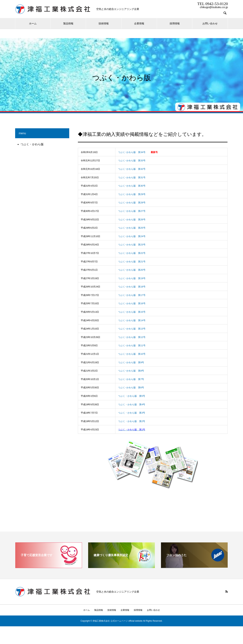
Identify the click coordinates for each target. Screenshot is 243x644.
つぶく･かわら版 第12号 (132, 337)
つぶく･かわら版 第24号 (132, 236)
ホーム (33, 23)
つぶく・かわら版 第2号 (132, 421)
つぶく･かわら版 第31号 (132, 177)
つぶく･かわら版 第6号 (131, 388)
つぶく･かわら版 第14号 (132, 320)
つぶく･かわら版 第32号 (132, 169)
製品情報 (68, 23)
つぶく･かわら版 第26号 (132, 220)
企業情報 (139, 23)
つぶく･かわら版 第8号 (131, 371)
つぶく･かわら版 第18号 (132, 287)
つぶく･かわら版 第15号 (132, 312)
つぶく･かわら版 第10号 (132, 354)
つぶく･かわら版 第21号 (132, 262)
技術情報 (104, 23)
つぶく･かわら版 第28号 (132, 203)
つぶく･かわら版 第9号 (131, 362)
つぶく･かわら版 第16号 (132, 303)
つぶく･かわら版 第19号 (132, 278)
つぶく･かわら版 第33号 (132, 161)
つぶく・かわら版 (32, 144)
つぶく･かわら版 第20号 (132, 270)
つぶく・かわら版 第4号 (132, 404)
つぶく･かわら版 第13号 (132, 329)
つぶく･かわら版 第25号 (132, 228)
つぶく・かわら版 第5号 (132, 396)
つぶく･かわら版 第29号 (132, 194)
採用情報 (175, 23)
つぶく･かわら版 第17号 (132, 295)
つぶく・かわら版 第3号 (132, 413)
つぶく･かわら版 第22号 (132, 253)
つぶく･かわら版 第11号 (132, 345)
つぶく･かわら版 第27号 (132, 211)
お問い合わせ (210, 23)
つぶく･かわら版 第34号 (132, 152)
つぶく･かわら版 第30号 (132, 186)
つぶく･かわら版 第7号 (131, 379)
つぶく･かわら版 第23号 (132, 245)
